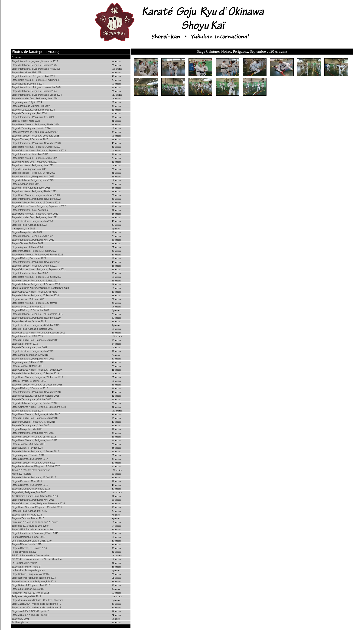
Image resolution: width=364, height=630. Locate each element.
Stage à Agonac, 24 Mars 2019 (28, 362)
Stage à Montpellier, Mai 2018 (27, 429)
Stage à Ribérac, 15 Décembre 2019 (30, 310)
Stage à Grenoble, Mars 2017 (27, 481)
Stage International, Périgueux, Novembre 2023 (36, 143)
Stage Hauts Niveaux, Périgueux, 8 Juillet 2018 (36, 414)
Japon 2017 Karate (21, 474)
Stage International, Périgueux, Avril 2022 (33, 240)
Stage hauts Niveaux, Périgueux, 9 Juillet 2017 (36, 466)
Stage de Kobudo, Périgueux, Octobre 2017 (34, 463)
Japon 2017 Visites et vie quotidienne (31, 470)
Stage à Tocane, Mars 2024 (26, 121)
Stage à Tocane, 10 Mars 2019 (27, 366)
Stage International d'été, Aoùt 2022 (30, 210)
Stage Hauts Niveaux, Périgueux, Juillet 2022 (35, 214)
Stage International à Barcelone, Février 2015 (35, 533)
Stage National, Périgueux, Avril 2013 (31, 585)
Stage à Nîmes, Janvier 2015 (27, 544)
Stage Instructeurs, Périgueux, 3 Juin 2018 (34, 422)
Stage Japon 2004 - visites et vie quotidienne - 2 (36, 604)
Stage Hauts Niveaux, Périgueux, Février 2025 (36, 80)
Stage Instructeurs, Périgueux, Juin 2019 (33, 351)
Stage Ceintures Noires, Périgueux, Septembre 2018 (39, 407)
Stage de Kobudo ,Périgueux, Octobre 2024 (34, 91)
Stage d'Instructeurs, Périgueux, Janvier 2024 (35, 132)
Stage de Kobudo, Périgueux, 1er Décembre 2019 (37, 314)
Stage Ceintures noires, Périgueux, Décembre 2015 (38, 504)
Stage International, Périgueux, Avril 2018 (33, 433)
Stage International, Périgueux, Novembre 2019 (36, 318)
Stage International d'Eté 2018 (27, 411)
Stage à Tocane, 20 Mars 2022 (27, 243)
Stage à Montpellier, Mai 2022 (27, 232)
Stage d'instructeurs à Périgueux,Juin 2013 (34, 582)
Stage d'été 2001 (20, 619)
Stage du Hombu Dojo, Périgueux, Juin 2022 (35, 217)
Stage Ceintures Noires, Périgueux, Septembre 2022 (39, 206)
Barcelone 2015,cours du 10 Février (30, 526)
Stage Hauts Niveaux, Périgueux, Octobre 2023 (36, 147)
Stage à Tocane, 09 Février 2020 (28, 299)
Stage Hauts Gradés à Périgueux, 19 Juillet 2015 (37, 507)
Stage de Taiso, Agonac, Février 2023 (31, 188)
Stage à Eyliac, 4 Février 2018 (27, 448)
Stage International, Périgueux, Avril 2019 (33, 359)
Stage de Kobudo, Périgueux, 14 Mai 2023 (33, 173)
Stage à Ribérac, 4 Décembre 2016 (30, 485)
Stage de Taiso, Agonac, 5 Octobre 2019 (32, 329)
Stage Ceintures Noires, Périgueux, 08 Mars (34, 292)
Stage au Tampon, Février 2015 (28, 518)
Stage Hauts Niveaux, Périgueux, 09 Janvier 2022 (37, 255)
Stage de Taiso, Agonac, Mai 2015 (29, 511)
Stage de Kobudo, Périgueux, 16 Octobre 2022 (36, 203)
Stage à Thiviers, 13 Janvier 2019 (29, 381)
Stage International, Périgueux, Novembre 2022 (36, 199)
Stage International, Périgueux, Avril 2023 (33, 177)
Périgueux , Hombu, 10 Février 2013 (30, 593)
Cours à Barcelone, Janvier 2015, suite (32, 541)
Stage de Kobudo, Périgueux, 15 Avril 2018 (34, 437)
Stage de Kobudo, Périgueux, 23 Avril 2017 (34, 478)
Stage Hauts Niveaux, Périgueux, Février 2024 (36, 125)
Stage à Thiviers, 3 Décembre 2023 (30, 139)
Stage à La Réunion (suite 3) (26, 567)
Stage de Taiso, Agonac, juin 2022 (29, 225)
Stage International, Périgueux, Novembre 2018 (36, 392)
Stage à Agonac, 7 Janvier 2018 (28, 455)
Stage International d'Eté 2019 (27, 336)
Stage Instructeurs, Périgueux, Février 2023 (34, 191)
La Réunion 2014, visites (24, 563)
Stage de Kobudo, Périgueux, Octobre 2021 (34, 266)
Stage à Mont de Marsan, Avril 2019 (30, 355)
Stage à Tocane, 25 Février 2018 (28, 444)
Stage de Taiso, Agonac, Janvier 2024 (31, 128)
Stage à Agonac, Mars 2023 (26, 184)
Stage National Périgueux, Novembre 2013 (34, 578)
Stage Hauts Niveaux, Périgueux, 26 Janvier (34, 303)
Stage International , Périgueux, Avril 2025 (33, 76)
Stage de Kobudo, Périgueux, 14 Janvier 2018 (35, 452)
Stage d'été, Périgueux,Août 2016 (29, 492)
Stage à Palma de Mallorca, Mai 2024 (31, 106)
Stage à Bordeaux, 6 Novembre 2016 (31, 489)
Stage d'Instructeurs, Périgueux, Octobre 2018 (35, 396)
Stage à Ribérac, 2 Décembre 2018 (30, 388)
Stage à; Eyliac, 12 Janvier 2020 (28, 307)
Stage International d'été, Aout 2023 (30, 154)
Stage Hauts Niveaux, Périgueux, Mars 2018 (34, 440)
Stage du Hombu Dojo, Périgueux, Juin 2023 (35, 162)
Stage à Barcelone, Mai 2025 (27, 73)
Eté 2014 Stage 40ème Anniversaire (30, 556)
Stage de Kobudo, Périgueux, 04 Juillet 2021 (35, 281)
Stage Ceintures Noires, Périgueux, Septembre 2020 (40, 288)
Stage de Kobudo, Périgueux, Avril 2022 (32, 236)
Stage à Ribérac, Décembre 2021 (29, 258)
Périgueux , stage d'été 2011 (26, 596)
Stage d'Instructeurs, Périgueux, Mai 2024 (33, 110)
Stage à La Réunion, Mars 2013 (28, 589)
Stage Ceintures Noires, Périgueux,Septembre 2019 (38, 333)
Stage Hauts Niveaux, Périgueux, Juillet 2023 (35, 158)
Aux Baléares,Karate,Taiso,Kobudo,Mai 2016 (35, 496)
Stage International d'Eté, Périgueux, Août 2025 (36, 69)
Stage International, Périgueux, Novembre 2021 (36, 262)
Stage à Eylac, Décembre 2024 (28, 84)
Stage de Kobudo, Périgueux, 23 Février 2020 (35, 295)
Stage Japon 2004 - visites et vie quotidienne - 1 (36, 608)
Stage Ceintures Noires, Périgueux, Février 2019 (37, 370)
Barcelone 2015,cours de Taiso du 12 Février (35, 522)
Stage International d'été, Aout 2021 (30, 273)
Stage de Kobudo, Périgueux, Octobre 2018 (34, 403)
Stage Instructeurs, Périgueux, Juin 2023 (33, 165)
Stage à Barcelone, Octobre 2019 (29, 322)
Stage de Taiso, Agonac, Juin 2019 (29, 348)
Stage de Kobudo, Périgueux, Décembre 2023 (35, 136)
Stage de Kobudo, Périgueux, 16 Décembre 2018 (37, 385)
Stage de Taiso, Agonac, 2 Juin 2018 (30, 426)
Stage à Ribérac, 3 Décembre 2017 (30, 459)
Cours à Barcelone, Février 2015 (28, 537)
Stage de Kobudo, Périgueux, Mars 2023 (33, 180)
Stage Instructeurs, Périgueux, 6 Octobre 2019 (36, 325)
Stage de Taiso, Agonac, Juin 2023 (29, 169)
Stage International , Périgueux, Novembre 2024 (36, 87)
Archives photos (20, 622)
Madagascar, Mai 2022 (23, 229)
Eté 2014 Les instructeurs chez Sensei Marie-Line (37, 559)
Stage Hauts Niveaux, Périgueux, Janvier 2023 (36, 195)
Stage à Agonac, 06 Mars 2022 (28, 247)
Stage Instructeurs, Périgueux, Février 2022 (34, 251)
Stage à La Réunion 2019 (25, 344)
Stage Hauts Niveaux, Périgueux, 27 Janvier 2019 (37, 377)
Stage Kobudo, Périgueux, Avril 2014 (31, 574)
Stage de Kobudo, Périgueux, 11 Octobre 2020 (36, 284)
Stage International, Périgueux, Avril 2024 (33, 117)
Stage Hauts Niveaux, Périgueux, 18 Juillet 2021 (37, 277)
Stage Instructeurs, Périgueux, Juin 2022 (33, 221)
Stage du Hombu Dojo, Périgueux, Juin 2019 (35, 340)
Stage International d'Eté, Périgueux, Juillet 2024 (37, 95)
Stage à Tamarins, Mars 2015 (27, 515)
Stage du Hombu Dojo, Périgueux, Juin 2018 (35, 418)
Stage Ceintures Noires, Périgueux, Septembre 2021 (39, 269)
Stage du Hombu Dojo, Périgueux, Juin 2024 (35, 99)
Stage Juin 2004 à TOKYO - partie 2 (30, 611)
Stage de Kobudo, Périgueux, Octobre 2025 (34, 65)
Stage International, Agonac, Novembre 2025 (35, 61)
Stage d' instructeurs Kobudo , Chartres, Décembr (37, 600)
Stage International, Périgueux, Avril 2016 (33, 500)
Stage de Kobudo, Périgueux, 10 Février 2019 (35, 374)
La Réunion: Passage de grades (28, 570)
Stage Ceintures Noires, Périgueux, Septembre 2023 (39, 151)
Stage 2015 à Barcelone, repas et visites (32, 530)
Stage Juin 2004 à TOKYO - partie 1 (30, 615)
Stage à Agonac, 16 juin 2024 (27, 102)
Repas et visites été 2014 (25, 552)
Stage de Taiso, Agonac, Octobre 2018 (31, 400)
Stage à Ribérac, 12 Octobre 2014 (29, 548)
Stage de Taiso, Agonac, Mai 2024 (29, 113)
